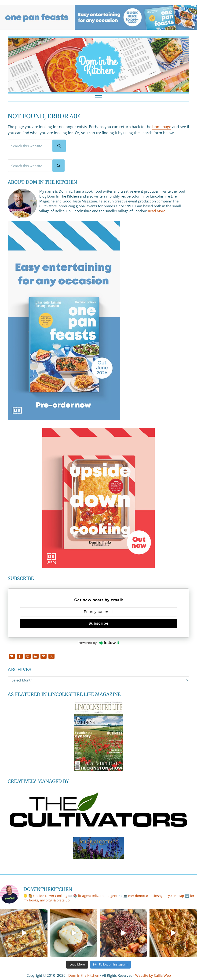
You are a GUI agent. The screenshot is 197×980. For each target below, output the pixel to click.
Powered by (99, 643)
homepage (162, 127)
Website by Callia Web (153, 975)
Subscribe (98, 623)
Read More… (158, 211)
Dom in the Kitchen (84, 975)
